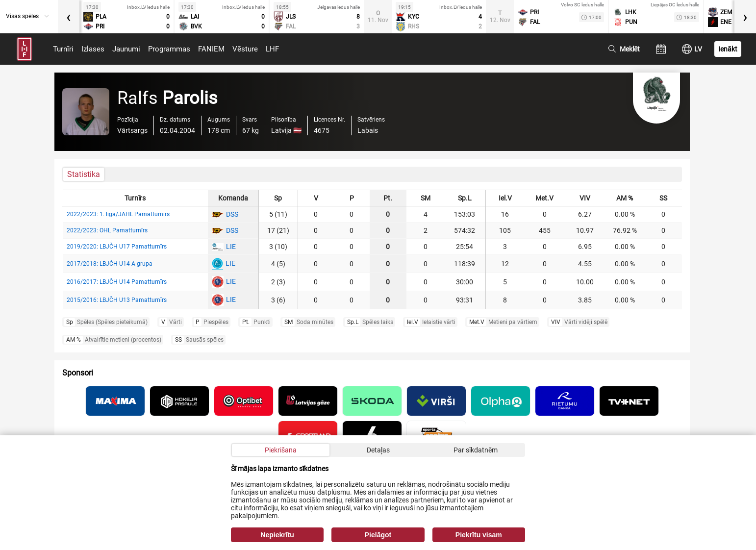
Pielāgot (378, 535)
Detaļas (378, 450)
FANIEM (211, 49)
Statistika (84, 174)
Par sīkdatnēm (476, 450)
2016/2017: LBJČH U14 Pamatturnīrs (117, 282)
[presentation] (69, 17)
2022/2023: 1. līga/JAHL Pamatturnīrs (118, 214)
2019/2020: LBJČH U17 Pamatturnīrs (117, 247)
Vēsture (245, 49)
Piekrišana (281, 450)
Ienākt (728, 49)
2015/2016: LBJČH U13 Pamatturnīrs (117, 300)
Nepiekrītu (277, 535)
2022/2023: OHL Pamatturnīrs (107, 230)
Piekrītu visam (479, 535)
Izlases (93, 49)
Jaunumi (126, 49)
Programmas (169, 49)
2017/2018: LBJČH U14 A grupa (110, 264)
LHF (272, 49)
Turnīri (63, 49)
